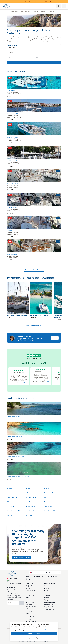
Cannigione (48, 488)
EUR (53, 572)
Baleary (47, 591)
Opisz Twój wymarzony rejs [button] (22, 558)
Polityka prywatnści (32, 602)
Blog (28, 579)
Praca (27, 600)
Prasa (27, 598)
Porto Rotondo (30, 506)
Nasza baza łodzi (49, 605)
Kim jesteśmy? (30, 586)
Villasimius (29, 515)
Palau (9, 502)
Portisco (47, 502)
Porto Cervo (11, 506)
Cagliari (28, 488)
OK (22, 603)
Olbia (46, 497)
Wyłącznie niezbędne (34, 638)
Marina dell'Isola (12, 497)
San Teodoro (48, 506)
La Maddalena (30, 493)
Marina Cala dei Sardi (51, 493)
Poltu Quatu (29, 502)
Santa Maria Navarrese (33, 511)
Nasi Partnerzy (30, 593)
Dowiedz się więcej (42, 630)
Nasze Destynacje (50, 602)
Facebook (29, 576)
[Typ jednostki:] (34, 52)
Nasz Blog (29, 611)
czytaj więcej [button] (21, 382)
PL (37, 572)
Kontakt (55, 338)
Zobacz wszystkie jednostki (34, 270)
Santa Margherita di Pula (14, 511)
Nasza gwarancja (31, 591)
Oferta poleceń (30, 595)
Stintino (9, 515)
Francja (47, 598)
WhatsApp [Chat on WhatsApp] (11, 581)
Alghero (9, 488)
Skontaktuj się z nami (14, 584)
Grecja (46, 593)
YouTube (37, 576)
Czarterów (34, 607)
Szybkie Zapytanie (50, 609)
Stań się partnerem (31, 622)
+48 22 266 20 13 (13, 578)
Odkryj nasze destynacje (34, 325)
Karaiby (47, 588)
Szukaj (34, 62)
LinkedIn (54, 576)
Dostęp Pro (29, 619)
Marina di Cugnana (31, 497)
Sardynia (47, 595)
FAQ (27, 609)
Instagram (46, 576)
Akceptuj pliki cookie (34, 634)
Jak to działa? (30, 588)
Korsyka (47, 600)
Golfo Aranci (11, 493)
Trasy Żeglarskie (49, 607)
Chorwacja (48, 586)
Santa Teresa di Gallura (51, 511)
